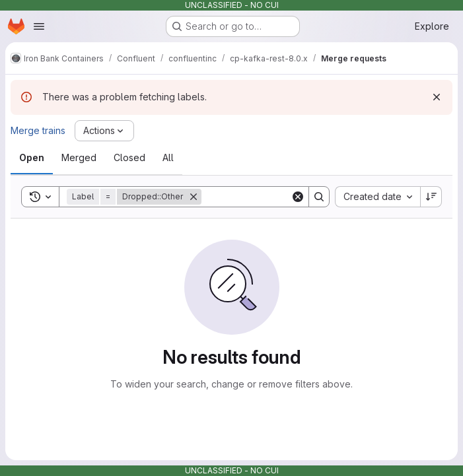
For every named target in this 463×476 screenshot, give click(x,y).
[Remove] (194, 197)
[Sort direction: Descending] (431, 197)
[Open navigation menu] (39, 26)
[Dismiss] (437, 97)
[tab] (32, 158)
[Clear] (298, 197)
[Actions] (104, 131)
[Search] (283, 197)
